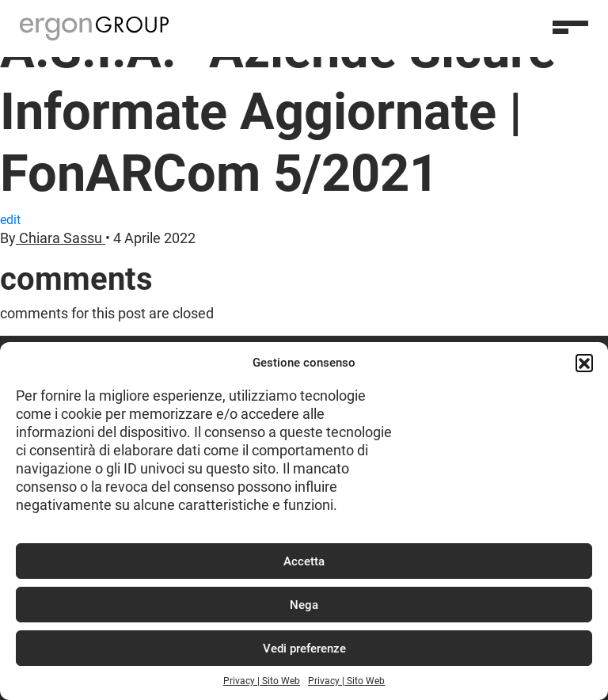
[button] (584, 363)
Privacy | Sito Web (262, 681)
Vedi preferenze (304, 649)
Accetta (304, 561)
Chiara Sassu (61, 238)
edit (10, 220)
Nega (304, 605)
